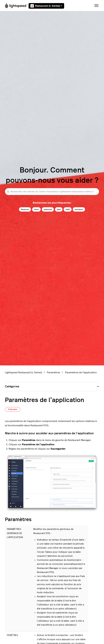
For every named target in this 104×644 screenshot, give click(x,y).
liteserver (25, 209)
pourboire (79, 209)
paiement (48, 209)
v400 (68, 209)
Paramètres (53, 373)
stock (36, 209)
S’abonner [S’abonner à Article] (13, 409)
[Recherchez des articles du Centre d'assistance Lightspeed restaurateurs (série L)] (52, 192)
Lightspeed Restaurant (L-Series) (23, 373)
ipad (59, 209)
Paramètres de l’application (81, 373)
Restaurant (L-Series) (46, 6)
